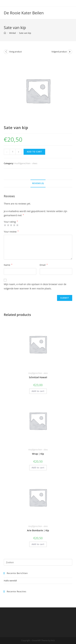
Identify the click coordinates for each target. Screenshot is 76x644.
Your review (11, 232)
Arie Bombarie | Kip (38, 530)
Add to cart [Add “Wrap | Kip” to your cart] (38, 468)
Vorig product (15, 52)
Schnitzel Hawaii (38, 377)
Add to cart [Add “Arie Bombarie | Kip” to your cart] (38, 544)
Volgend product (59, 52)
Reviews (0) (38, 183)
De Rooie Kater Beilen (24, 13)
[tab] (38, 183)
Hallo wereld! (10, 581)
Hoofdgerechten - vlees (26, 163)
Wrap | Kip (38, 454)
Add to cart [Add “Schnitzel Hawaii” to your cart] (38, 391)
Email (44, 265)
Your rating (11, 222)
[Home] (5, 33)
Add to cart (34, 152)
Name (8, 265)
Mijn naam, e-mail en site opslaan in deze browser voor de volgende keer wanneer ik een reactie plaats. (35, 286)
